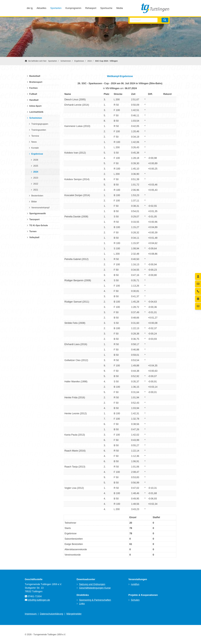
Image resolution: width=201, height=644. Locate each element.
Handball (34, 100)
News (34, 142)
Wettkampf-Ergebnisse (120, 76)
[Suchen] (165, 20)
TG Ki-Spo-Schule (39, 225)
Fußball (33, 94)
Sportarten (56, 8)
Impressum (31, 614)
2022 (36, 184)
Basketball (35, 76)
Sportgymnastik (38, 213)
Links (82, 604)
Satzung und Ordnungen (92, 584)
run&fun (135, 584)
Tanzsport (34, 219)
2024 (90, 61)
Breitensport (36, 82)
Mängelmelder (74, 614)
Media (120, 8)
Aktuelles (42, 8)
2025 (36, 166)
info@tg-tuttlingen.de (39, 600)
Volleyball (34, 237)
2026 (36, 160)
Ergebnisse (79, 61)
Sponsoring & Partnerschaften (95, 600)
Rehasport (91, 8)
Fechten (34, 88)
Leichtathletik (36, 112)
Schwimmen (66, 61)
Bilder (34, 202)
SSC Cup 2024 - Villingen (106, 61)
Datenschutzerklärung (51, 614)
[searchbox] (144, 20)
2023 (36, 178)
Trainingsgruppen (40, 124)
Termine (35, 136)
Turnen (33, 231)
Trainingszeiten (39, 130)
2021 (36, 190)
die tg (30, 8)
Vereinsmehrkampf (40, 208)
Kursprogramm (73, 8)
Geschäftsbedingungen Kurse (95, 588)
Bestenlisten (37, 196)
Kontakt (35, 148)
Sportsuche (106, 8)
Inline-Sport (35, 106)
